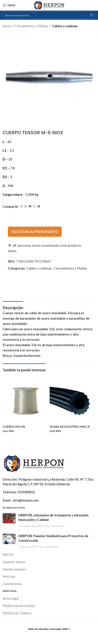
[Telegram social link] (39, 206)
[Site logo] (49, 5)
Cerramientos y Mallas (31, 26)
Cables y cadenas (65, 26)
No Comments (55, 526)
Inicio (7, 26)
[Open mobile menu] (9, 5)
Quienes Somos (14, 562)
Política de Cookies (17, 613)
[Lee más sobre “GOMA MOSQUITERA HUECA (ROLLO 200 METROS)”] (55, 431)
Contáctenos (12, 584)
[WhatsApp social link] (34, 206)
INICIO (8, 555)
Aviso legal (11, 598)
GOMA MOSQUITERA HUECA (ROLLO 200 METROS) (70, 428)
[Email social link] (30, 206)
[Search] (49, 15)
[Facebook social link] (21, 206)
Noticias (9, 576)
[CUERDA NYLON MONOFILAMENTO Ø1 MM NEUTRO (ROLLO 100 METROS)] (26, 401)
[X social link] (26, 206)
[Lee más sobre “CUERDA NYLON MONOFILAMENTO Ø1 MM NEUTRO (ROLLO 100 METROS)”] (8, 431)
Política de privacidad (19, 606)
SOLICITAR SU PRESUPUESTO (35, 232)
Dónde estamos (14, 569)
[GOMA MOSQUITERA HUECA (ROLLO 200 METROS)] (73, 401)
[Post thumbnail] (9, 521)
